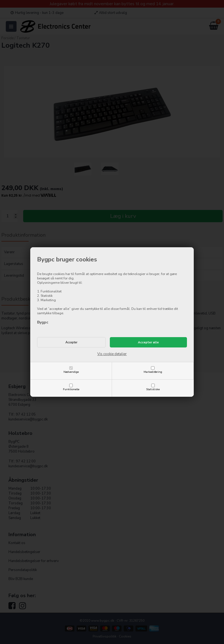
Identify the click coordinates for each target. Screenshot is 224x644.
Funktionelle (71, 389)
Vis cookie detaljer (112, 354)
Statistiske (153, 389)
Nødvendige (71, 372)
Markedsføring (153, 372)
